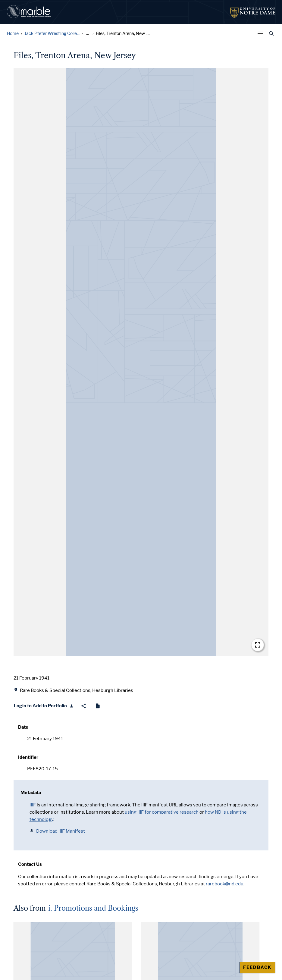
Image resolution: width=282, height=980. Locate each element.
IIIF (33, 805)
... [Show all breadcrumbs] (88, 34)
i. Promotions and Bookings (93, 908)
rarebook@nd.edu (225, 884)
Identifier (28, 757)
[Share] (84, 706)
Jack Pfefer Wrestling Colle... (52, 34)
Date (23, 727)
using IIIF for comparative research (162, 812)
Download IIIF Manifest (57, 831)
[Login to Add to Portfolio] (44, 706)
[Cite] (98, 706)
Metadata (31, 793)
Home (13, 34)
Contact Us (30, 864)
